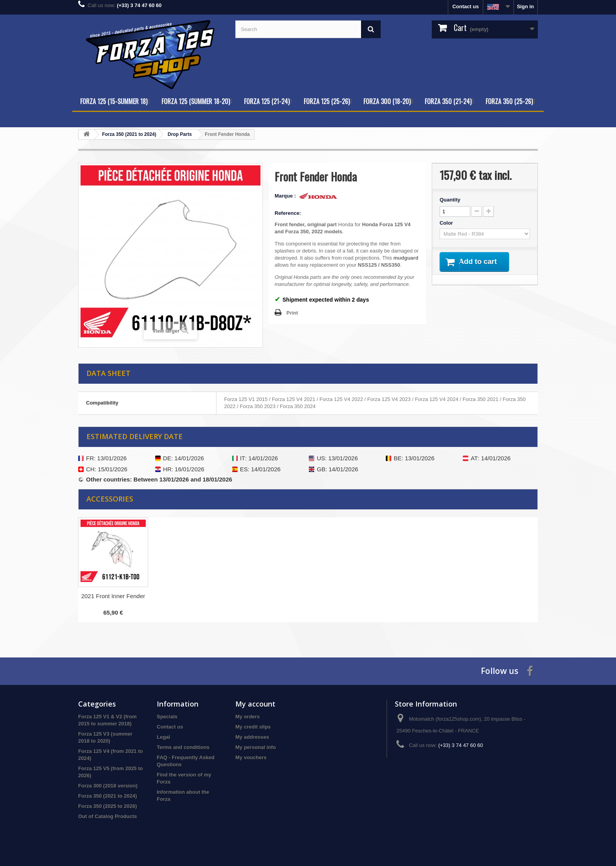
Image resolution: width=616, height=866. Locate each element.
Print (292, 313)
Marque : (286, 196)
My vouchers (251, 757)
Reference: (288, 213)
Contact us (465, 6)
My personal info (256, 747)
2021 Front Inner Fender (113, 596)
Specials (167, 717)
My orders (247, 717)
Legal (163, 737)
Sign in (525, 6)
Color (447, 223)
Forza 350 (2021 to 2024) (108, 796)
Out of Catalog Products (108, 816)
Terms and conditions (183, 747)
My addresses (252, 737)
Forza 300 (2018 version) (108, 786)
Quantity (450, 200)
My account (255, 704)
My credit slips (253, 727)
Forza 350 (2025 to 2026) (108, 806)
